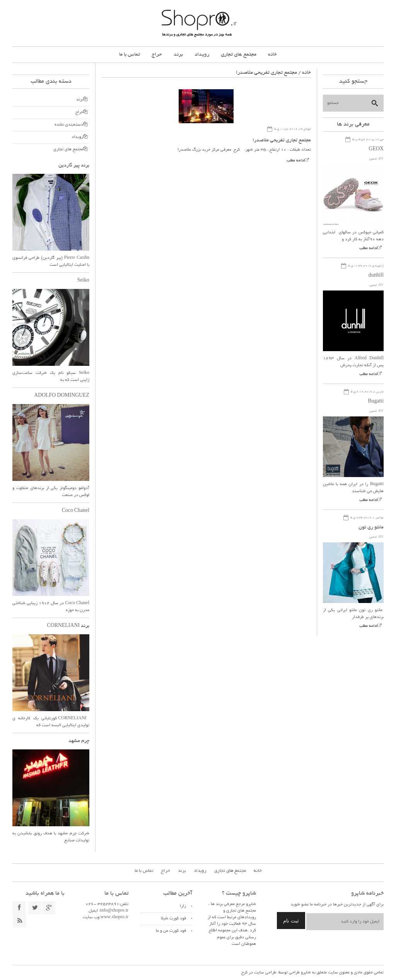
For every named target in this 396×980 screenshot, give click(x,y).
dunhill (376, 276)
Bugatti (376, 402)
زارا (183, 906)
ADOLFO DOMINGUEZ (61, 396)
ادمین (373, 159)
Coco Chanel (75, 511)
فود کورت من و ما (171, 931)
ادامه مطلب (296, 161)
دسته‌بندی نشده (69, 125)
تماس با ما (130, 55)
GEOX (376, 149)
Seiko (83, 281)
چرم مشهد (79, 741)
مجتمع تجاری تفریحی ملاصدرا (282, 141)
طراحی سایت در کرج (259, 973)
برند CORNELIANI (68, 626)
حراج (157, 55)
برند (178, 55)
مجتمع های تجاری (239, 55)
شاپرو (305, 973)
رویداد (202, 55)
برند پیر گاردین (74, 166)
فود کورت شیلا (173, 919)
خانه (272, 55)
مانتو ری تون (371, 528)
